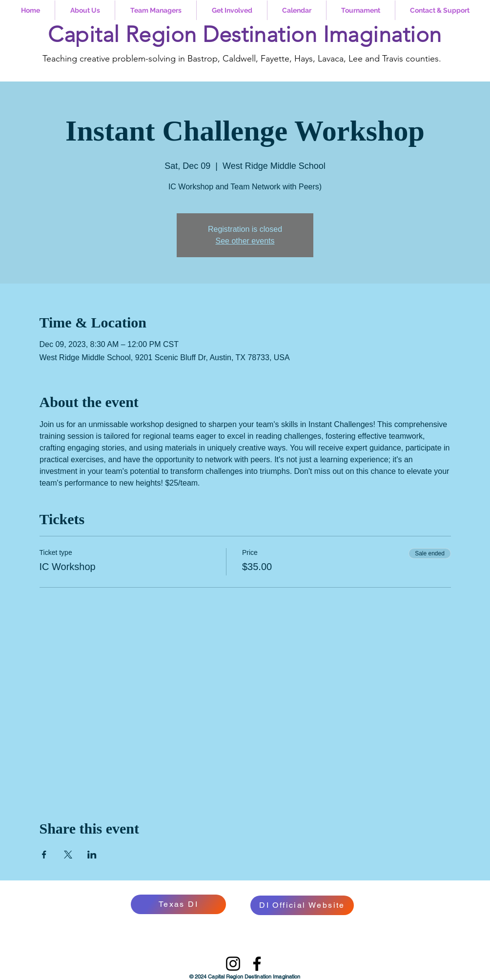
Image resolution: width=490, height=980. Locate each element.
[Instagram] (233, 964)
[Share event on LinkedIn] (92, 855)
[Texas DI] (178, 904)
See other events (245, 241)
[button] (85, 10)
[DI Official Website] (302, 905)
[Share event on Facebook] (44, 855)
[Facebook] (257, 964)
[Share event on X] (68, 855)
